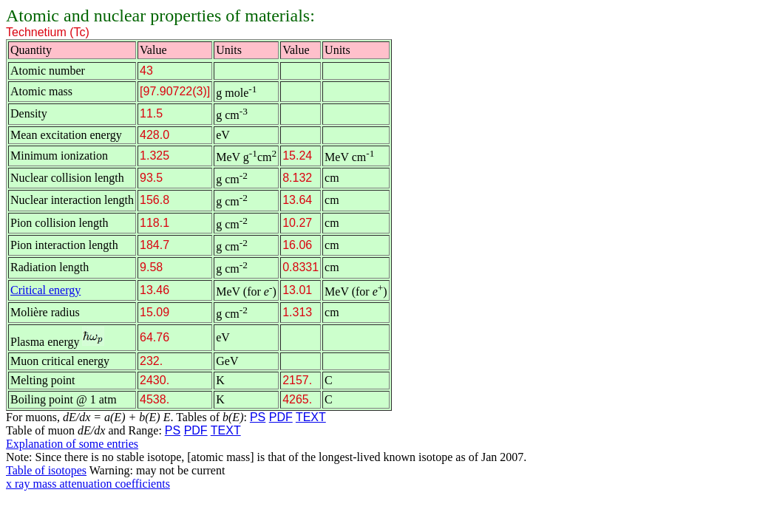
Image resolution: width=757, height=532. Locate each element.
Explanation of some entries (72, 444)
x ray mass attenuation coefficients (88, 484)
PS (258, 417)
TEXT (311, 417)
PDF (281, 417)
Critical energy (45, 290)
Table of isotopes (46, 470)
